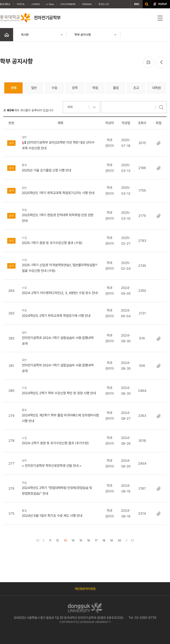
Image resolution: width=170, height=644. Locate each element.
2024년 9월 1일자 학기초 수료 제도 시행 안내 (61, 513)
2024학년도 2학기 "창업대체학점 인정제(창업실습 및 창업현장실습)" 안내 (61, 488)
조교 (136, 88)
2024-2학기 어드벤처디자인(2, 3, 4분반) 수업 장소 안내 (61, 290)
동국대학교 (5, 4)
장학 (75, 88)
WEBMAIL (87, 4)
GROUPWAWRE (68, 4)
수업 (54, 88)
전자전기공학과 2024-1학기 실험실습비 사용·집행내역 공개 (61, 338)
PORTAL (21, 4)
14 (73, 540)
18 (104, 540)
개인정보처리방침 (85, 589)
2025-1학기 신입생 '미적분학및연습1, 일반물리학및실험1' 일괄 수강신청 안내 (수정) (61, 265)
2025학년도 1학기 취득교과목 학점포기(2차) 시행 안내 (61, 190)
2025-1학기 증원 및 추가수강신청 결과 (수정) (61, 240)
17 (96, 540)
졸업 (116, 88)
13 (65, 540)
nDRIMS (36, 4)
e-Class (50, 4)
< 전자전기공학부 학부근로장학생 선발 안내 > (61, 463)
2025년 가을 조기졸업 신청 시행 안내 (61, 167)
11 (50, 540)
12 (57, 540)
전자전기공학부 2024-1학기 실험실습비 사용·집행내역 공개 (61, 365)
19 (111, 540)
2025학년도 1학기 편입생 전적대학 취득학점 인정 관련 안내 (61, 215)
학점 (95, 88)
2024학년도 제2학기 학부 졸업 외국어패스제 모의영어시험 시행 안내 (61, 415)
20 (119, 540)
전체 (14, 88)
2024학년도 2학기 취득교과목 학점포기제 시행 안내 (61, 313)
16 (89, 540)
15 (81, 540)
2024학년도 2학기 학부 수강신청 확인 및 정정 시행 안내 (61, 390)
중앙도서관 (104, 4)
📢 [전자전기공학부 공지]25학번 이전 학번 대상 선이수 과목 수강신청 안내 (61, 143)
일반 (34, 88)
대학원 (157, 88)
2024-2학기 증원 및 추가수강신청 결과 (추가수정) (61, 440)
